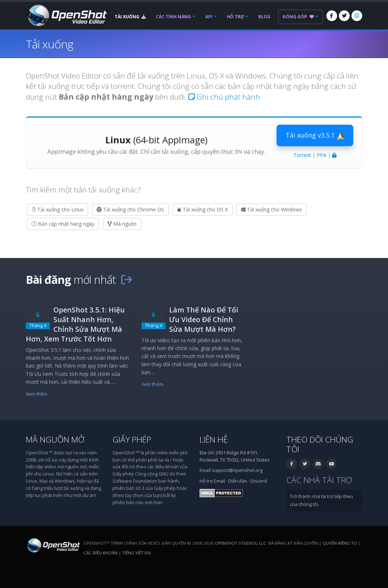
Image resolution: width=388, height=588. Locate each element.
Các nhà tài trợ (319, 480)
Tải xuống (130, 17)
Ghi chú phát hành (224, 97)
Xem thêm (37, 394)
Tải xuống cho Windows (272, 209)
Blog (264, 17)
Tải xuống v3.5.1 (315, 135)
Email (219, 481)
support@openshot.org (237, 470)
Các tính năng (173, 17)
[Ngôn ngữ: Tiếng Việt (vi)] (357, 16)
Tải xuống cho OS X (203, 209)
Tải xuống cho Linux (58, 209)
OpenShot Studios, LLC (240, 543)
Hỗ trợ (235, 17)
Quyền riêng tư (340, 543)
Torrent (302, 155)
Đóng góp (298, 17)
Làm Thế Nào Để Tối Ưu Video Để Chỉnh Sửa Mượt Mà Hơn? (204, 319)
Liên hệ (214, 439)
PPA (322, 155)
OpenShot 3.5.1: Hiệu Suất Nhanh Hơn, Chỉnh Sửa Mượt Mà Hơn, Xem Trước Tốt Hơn (75, 324)
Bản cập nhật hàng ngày (63, 224)
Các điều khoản (100, 553)
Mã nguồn (122, 224)
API (209, 17)
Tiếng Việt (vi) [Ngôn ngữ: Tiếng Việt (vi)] (136, 553)
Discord (259, 481)
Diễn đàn (238, 481)
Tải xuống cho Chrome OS (130, 209)
